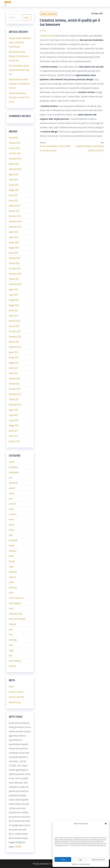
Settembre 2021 (15, 404)
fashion (12, 525)
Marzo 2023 (13, 316)
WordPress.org (15, 702)
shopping (12, 624)
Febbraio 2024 (14, 258)
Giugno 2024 (14, 242)
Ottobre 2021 (14, 399)
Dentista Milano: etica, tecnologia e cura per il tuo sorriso (19, 97)
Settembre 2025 (15, 169)
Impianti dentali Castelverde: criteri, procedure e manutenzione (20, 42)
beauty (11, 493)
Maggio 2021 (14, 425)
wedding (12, 666)
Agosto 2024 (13, 232)
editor (44, 31)
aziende (12, 488)
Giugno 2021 (14, 420)
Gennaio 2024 (14, 263)
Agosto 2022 (13, 352)
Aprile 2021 (13, 431)
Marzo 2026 (13, 138)
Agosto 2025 (13, 174)
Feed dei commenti (16, 697)
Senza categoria (15, 603)
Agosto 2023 (13, 289)
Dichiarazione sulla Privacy (84, 864)
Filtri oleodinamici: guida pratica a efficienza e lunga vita (19, 70)
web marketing (15, 661)
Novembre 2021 (15, 394)
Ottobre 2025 (14, 164)
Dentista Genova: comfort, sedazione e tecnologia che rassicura (19, 84)
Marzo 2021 (13, 436)
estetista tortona (47, 36)
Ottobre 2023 (14, 279)
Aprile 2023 (13, 310)
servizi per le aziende (17, 619)
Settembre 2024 (15, 227)
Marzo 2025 (13, 200)
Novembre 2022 (15, 336)
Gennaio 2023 (14, 326)
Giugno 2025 (14, 185)
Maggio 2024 (14, 247)
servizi (11, 608)
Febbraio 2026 (14, 143)
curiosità (12, 504)
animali (12, 462)
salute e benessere (49, 14)
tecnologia (13, 640)
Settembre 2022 (15, 347)
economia (13, 514)
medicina (12, 577)
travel (11, 645)
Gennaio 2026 (14, 148)
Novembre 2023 (15, 274)
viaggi (11, 650)
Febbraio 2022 (14, 378)
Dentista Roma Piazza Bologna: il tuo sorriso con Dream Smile (19, 56)
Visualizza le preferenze (98, 859)
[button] (106, 824)
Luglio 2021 (13, 415)
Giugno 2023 (14, 300)
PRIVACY (18, 846)
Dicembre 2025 (15, 153)
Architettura (13, 467)
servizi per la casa (16, 614)
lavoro (11, 556)
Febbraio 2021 (14, 441)
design (11, 509)
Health (11, 545)
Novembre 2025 (15, 159)
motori (11, 582)
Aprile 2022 (13, 368)
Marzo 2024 (13, 253)
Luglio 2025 (13, 179)
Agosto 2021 (13, 410)
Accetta (63, 859)
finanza (11, 530)
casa (10, 498)
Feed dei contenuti (16, 692)
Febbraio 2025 (14, 206)
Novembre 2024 (15, 221)
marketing (13, 572)
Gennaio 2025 (14, 211)
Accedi (11, 686)
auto (11, 477)
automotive (13, 483)
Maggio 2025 (14, 190)
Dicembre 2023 (15, 268)
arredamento (14, 472)
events (11, 519)
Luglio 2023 (13, 295)
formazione (13, 540)
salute (11, 593)
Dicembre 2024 (15, 216)
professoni (13, 587)
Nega (81, 859)
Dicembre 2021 (15, 389)
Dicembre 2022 (15, 331)
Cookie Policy (74, 864)
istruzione (13, 551)
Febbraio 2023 (14, 321)
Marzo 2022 (13, 373)
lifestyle (12, 561)
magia (11, 566)
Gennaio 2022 (14, 383)
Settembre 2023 (15, 284)
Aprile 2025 (13, 195)
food (11, 535)
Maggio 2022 (14, 363)
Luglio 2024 (13, 237)
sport (11, 629)
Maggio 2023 (14, 305)
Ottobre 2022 (14, 342)
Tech (11, 634)
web (10, 655)
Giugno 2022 (14, 357)
